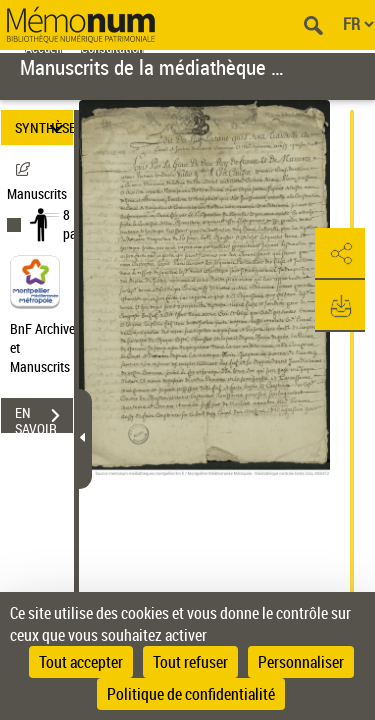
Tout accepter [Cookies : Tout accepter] (81, 662)
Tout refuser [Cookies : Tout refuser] (190, 662)
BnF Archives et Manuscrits (48, 347)
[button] (340, 254)
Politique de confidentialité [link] (191, 694)
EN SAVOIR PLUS (44, 418)
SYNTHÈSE (44, 127)
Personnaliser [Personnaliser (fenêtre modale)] (301, 662)
